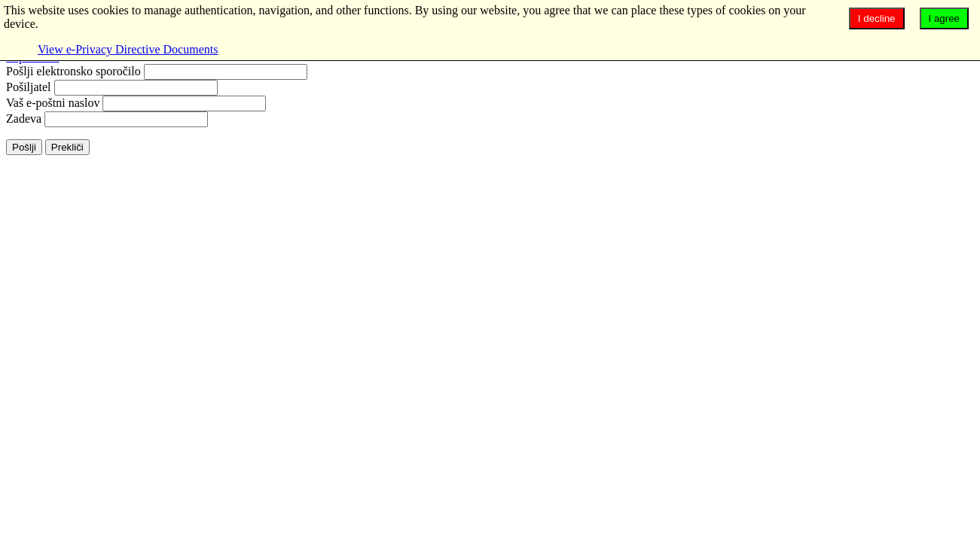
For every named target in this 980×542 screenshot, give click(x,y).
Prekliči (67, 147)
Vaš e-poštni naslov (53, 103)
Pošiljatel (29, 87)
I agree (945, 18)
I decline (877, 18)
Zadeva (24, 119)
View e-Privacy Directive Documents (128, 49)
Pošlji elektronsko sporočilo (73, 71)
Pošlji (24, 147)
